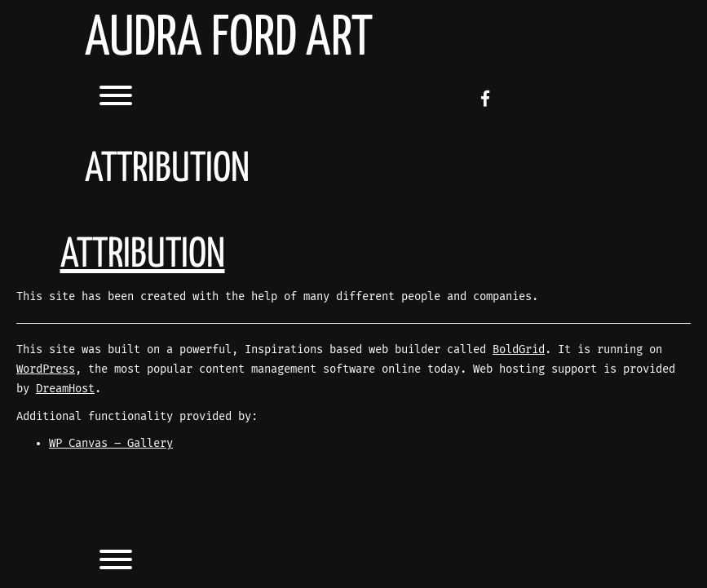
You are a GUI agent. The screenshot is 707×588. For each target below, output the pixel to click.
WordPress (46, 369)
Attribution (143, 255)
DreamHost (65, 389)
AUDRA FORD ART (229, 40)
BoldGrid (519, 349)
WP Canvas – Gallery (111, 443)
